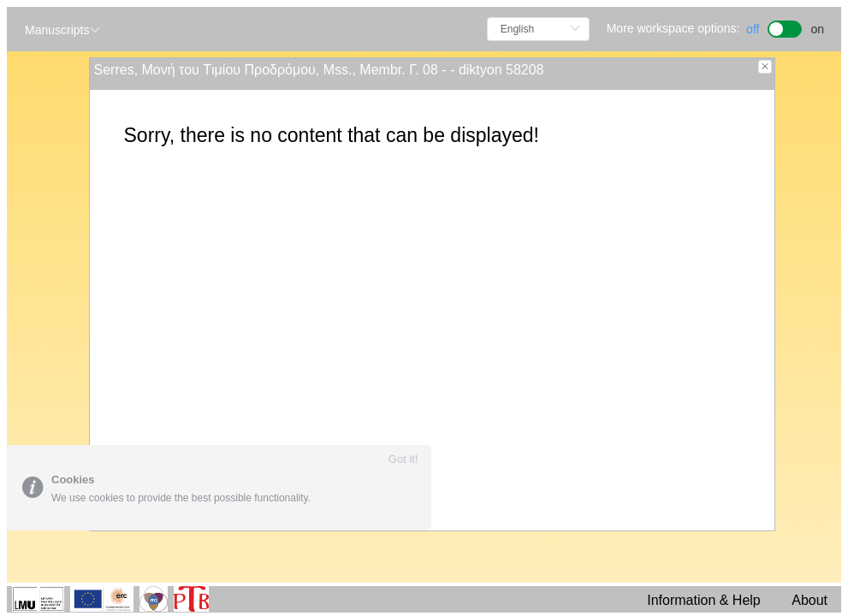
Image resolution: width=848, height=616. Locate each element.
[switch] (785, 27)
